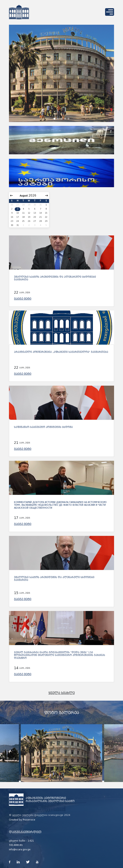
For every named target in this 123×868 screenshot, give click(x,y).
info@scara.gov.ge (20, 850)
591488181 (16, 845)
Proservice (29, 820)
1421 (31, 841)
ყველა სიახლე (62, 693)
